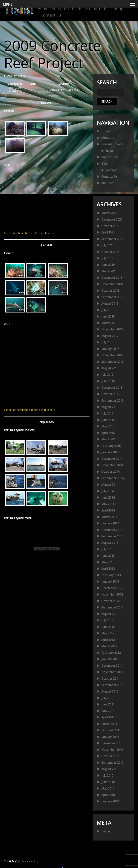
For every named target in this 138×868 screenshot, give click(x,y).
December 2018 (112, 278)
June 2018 (108, 316)
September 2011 (112, 685)
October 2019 (110, 252)
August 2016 (110, 368)
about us (107, 183)
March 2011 (109, 724)
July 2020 (107, 245)
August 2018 (110, 304)
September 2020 (112, 239)
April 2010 (108, 795)
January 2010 (110, 801)
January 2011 (110, 737)
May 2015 (108, 426)
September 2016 (112, 362)
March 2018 (109, 323)
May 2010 (108, 788)
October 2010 (110, 756)
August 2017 (110, 336)
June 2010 (108, 782)
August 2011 (110, 691)
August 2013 (110, 543)
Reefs (77, 8)
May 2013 (108, 562)
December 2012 (112, 588)
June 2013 (108, 556)
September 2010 (112, 763)
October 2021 (110, 226)
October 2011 (110, 679)
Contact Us (51, 15)
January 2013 (110, 582)
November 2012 (112, 594)
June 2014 (108, 497)
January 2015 (110, 452)
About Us (60, 8)
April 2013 (108, 569)
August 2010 (110, 769)
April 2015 (108, 433)
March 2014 (109, 517)
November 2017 (112, 329)
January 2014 (110, 523)
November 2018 (112, 284)
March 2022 (109, 213)
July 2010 (107, 776)
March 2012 (109, 646)
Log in (106, 831)
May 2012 (108, 633)
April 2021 (108, 232)
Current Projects (112, 144)
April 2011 (108, 717)
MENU (8, 5)
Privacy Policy (30, 861)
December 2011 (112, 666)
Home (43, 8)
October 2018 (110, 291)
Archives (112, 170)
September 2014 (112, 478)
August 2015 (110, 407)
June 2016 (108, 381)
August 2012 (110, 614)
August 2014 (110, 485)
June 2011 (108, 704)
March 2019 (109, 271)
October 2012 (110, 601)
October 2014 (110, 472)
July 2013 (107, 549)
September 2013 (112, 536)
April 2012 (108, 640)
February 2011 (111, 730)
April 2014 (108, 510)
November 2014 (112, 465)
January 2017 (110, 349)
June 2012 (108, 627)
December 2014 (112, 459)
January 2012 (110, 659)
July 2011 (107, 698)
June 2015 (108, 420)
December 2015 (112, 388)
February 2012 (111, 653)
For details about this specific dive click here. (30, 233)
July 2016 (107, 375)
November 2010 (112, 750)
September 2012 (112, 607)
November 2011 (112, 672)
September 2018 (112, 297)
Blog (119, 8)
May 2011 (108, 711)
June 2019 (108, 265)
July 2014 (107, 491)
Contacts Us (109, 177)
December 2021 (112, 219)
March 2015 (109, 439)
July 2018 (107, 310)
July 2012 (107, 620)
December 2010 (112, 743)
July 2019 (107, 258)
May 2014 (108, 504)
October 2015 (110, 394)
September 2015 (112, 401)
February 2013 (111, 575)
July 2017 (107, 342)
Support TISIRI (99, 8)
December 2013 (112, 530)
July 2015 (107, 413)
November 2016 (112, 355)
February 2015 (111, 446)
